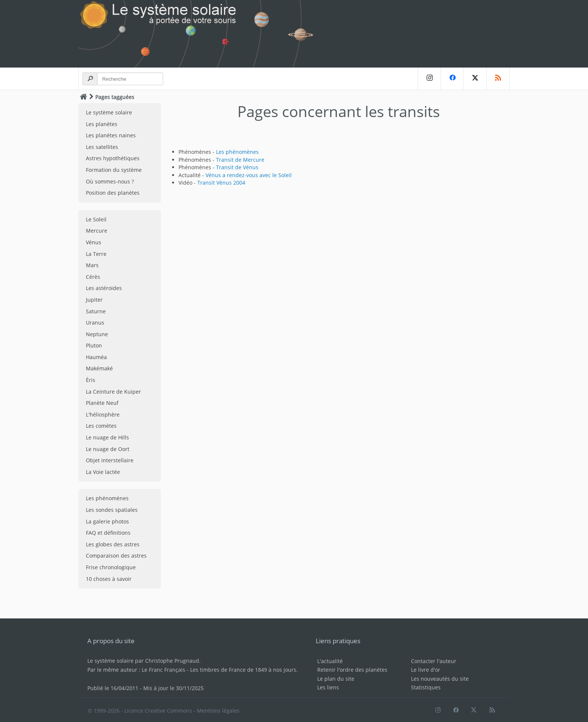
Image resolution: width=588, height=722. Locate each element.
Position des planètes (113, 193)
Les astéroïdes (104, 288)
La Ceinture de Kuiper (113, 392)
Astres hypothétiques (113, 158)
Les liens (328, 687)
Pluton (94, 345)
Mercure (97, 231)
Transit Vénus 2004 (221, 183)
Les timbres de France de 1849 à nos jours (243, 670)
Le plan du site (336, 679)
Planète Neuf (102, 403)
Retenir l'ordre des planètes (352, 670)
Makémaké (99, 368)
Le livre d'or (426, 670)
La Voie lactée (103, 472)
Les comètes (101, 426)
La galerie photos (107, 521)
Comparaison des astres (116, 556)
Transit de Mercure (240, 160)
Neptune (97, 334)
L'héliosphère (103, 414)
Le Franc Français (163, 670)
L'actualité (330, 661)
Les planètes (102, 124)
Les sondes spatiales (112, 510)
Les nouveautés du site (440, 679)
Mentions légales (218, 711)
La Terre (96, 254)
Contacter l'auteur (434, 661)
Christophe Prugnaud (172, 661)
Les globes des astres (113, 544)
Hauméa (96, 357)
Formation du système (114, 170)
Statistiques (426, 687)
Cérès (93, 277)
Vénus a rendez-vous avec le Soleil (249, 175)
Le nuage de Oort (108, 449)
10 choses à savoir (109, 579)
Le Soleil (96, 219)
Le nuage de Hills (107, 437)
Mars (92, 265)
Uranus (95, 323)
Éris (91, 380)
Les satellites (102, 147)
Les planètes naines (111, 135)
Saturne (96, 311)
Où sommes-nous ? (110, 181)
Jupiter (94, 300)
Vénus (94, 242)
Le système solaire (109, 112)
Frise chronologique (111, 567)
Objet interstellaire (110, 460)
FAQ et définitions (108, 533)
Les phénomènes (107, 498)
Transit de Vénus (237, 167)
